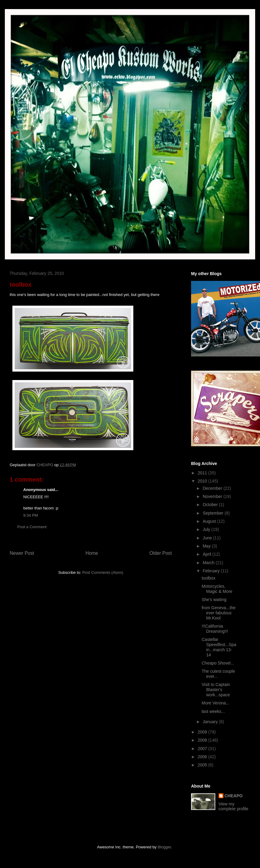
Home (92, 553)
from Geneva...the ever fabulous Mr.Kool (219, 613)
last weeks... (213, 711)
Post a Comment (32, 527)
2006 (203, 757)
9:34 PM (31, 515)
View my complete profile (234, 806)
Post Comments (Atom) (103, 572)
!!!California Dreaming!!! (215, 629)
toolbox (208, 578)
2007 (203, 749)
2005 (203, 765)
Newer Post (22, 553)
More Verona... (216, 703)
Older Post (161, 553)
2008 (203, 740)
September (213, 513)
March (209, 563)
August (210, 521)
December (213, 488)
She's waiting (214, 600)
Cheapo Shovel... (218, 663)
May (207, 546)
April (207, 554)
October (211, 505)
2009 (203, 732)
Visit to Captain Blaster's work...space (216, 690)
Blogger (164, 847)
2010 (203, 481)
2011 (203, 473)
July (207, 529)
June (208, 538)
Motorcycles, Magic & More (217, 589)
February (212, 571)
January (211, 722)
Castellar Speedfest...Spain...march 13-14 (219, 647)
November (213, 496)
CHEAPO (234, 796)
